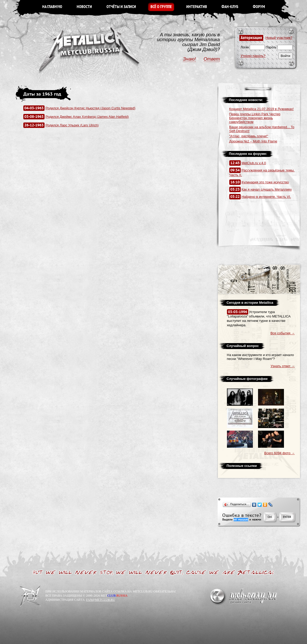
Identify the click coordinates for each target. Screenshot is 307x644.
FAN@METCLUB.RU (100, 600)
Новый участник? (279, 38)
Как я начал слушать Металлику (267, 189)
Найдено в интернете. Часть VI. (266, 197)
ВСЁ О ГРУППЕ (161, 7)
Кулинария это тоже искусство (265, 182)
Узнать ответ (283, 366)
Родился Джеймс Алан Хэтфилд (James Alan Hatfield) (87, 117)
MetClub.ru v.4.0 (254, 163)
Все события (283, 333)
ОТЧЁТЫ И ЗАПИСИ (121, 7)
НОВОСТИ (84, 7)
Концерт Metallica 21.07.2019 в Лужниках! (262, 109)
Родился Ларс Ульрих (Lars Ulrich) (72, 125)
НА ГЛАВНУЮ (52, 7)
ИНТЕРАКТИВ (197, 7)
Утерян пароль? (253, 56)
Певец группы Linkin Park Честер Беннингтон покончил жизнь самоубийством (255, 118)
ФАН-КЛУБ (230, 7)
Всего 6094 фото (280, 453)
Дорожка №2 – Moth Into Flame (253, 141)
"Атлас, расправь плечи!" (249, 136)
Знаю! (189, 59)
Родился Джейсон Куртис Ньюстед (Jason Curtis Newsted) (91, 108)
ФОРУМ (259, 7)
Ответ (212, 59)
